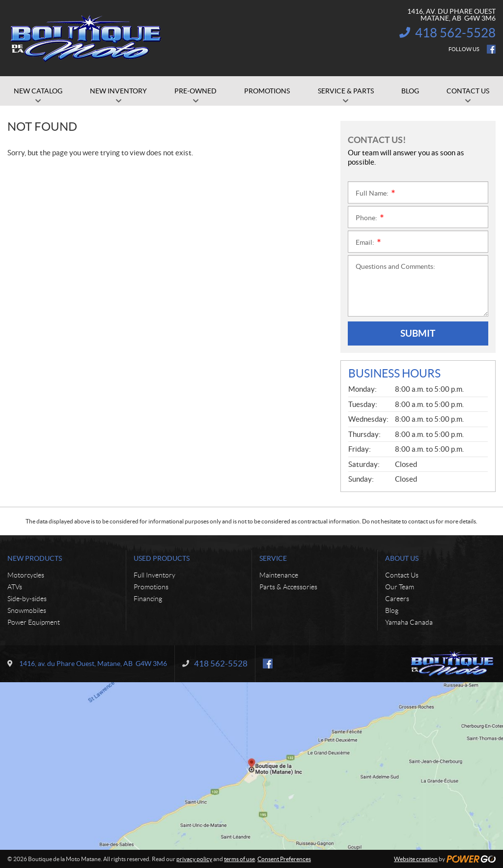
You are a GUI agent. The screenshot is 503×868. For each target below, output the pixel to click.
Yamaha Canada (409, 622)
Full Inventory (154, 575)
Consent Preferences (284, 859)
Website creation (416, 859)
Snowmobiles (27, 610)
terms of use (239, 859)
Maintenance (279, 575)
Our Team (400, 587)
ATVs (15, 587)
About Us (402, 558)
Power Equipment (34, 622)
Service (273, 558)
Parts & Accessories (288, 587)
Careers (397, 599)
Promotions (151, 587)
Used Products (162, 558)
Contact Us (402, 575)
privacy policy (194, 859)
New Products (35, 558)
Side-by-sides (27, 599)
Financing (148, 599)
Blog (392, 610)
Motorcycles (26, 575)
